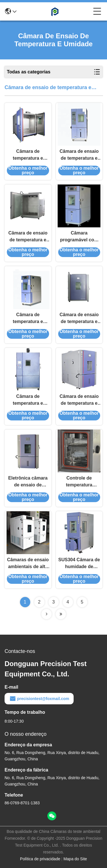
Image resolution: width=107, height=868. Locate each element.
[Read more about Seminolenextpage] (47, 614)
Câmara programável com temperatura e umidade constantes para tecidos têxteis (79, 237)
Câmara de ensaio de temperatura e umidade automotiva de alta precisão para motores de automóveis (79, 400)
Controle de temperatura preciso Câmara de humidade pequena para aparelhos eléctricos (79, 482)
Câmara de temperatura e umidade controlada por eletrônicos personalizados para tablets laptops (28, 319)
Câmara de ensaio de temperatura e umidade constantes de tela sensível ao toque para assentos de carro (79, 155)
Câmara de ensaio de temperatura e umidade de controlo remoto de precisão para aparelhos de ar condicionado (28, 237)
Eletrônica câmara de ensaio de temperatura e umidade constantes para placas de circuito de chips (28, 482)
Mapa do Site (75, 859)
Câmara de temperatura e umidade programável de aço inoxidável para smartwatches (28, 155)
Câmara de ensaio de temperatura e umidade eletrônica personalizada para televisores (79, 319)
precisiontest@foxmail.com (39, 699)
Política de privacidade (40, 859)
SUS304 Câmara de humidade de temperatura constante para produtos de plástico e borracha (79, 564)
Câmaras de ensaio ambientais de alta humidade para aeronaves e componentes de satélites (28, 564)
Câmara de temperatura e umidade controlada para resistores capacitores (28, 400)
